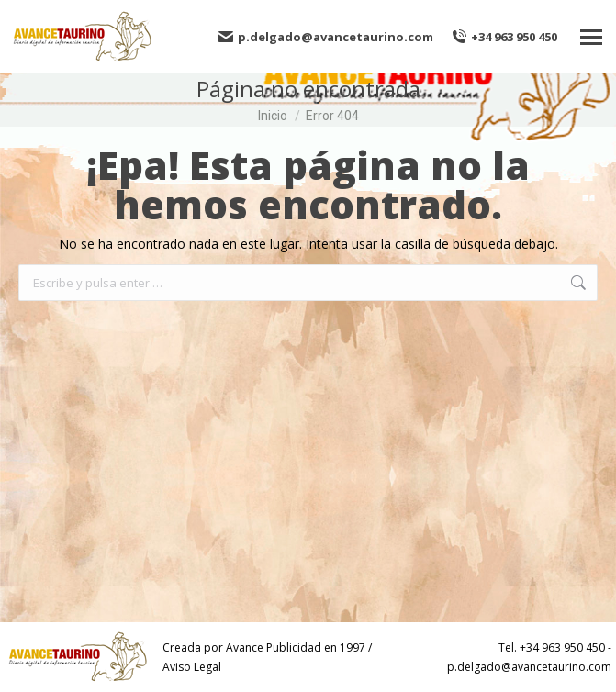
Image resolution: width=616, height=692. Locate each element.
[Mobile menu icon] (591, 37)
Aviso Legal (192, 667)
